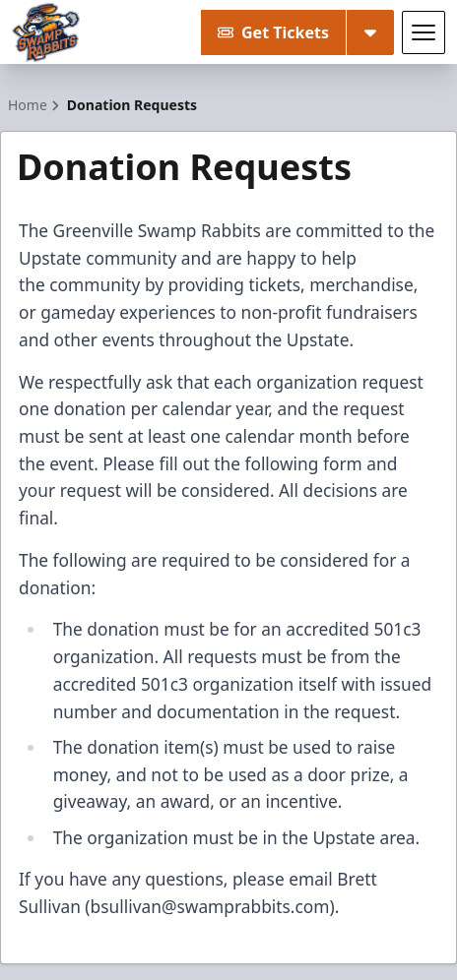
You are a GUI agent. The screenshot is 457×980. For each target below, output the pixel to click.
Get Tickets (273, 32)
